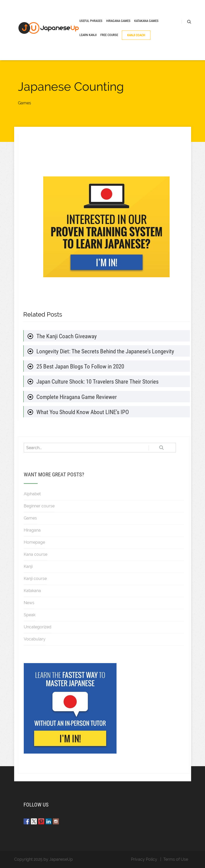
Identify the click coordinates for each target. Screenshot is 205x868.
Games (25, 103)
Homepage (34, 542)
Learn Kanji (88, 35)
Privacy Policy (144, 859)
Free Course (109, 35)
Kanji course (35, 579)
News (29, 603)
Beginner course (39, 506)
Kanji (28, 566)
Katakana (32, 591)
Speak (30, 615)
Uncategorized (38, 627)
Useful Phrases (91, 21)
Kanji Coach (136, 35)
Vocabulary (35, 639)
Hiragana (32, 530)
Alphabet (32, 494)
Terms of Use (176, 859)
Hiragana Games (118, 21)
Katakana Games (146, 21)
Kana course (36, 554)
